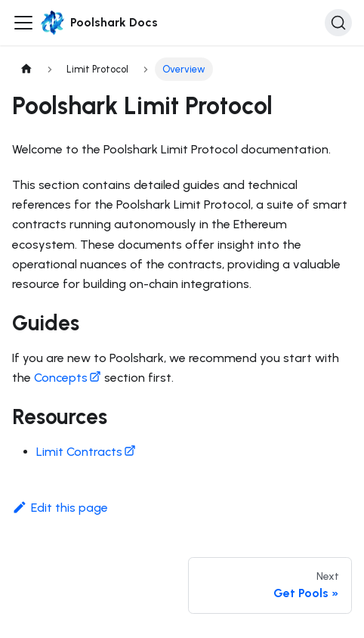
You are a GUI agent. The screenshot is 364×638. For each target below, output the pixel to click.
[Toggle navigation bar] (23, 23)
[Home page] (26, 69)
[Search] (338, 23)
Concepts (68, 378)
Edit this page (60, 508)
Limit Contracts (86, 452)
